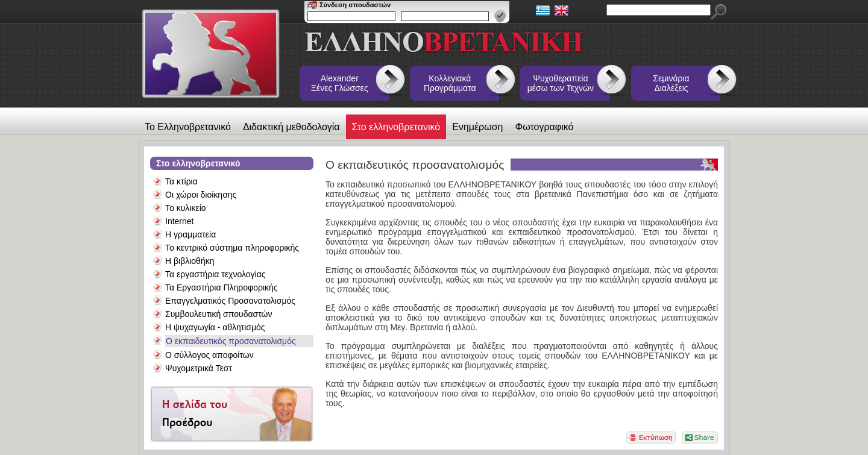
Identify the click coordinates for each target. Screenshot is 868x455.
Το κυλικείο (186, 208)
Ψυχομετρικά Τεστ (199, 368)
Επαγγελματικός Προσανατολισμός (230, 301)
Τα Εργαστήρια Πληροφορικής (222, 287)
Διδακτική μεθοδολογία (291, 127)
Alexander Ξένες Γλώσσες (340, 83)
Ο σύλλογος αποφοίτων (209, 355)
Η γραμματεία (190, 234)
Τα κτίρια (181, 181)
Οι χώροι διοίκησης (201, 195)
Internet (179, 221)
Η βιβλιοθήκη (190, 261)
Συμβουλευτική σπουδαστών (219, 314)
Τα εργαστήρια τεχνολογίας (215, 274)
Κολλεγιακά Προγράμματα (450, 83)
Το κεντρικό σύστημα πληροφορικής (232, 248)
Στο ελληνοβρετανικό (396, 127)
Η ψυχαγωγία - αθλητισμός (215, 327)
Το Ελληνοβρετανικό (188, 127)
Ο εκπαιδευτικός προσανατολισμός (231, 341)
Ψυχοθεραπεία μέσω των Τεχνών (561, 83)
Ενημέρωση (477, 127)
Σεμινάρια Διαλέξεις (671, 83)
